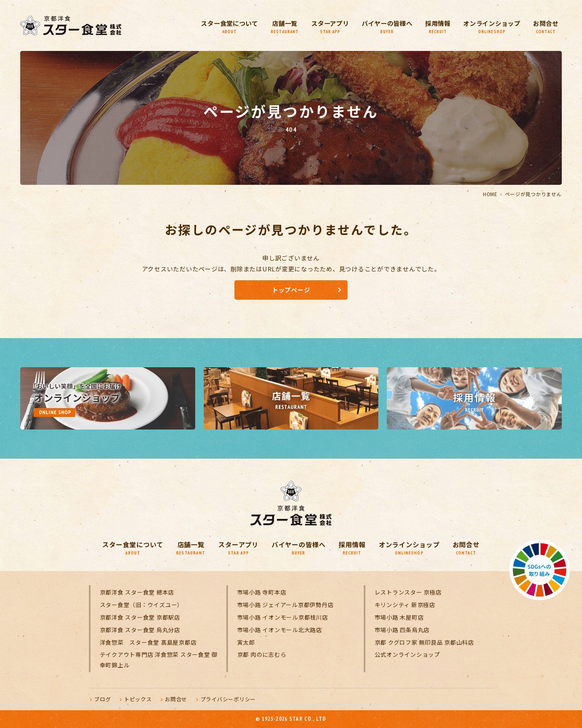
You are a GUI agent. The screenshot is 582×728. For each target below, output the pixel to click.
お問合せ (545, 26)
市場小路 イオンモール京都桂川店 (283, 617)
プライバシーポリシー (228, 699)
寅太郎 (246, 642)
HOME (490, 194)
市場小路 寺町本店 (262, 592)
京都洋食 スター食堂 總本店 (137, 592)
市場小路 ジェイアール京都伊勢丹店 (286, 605)
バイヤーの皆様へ (377, 26)
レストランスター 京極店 (408, 592)
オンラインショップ (488, 26)
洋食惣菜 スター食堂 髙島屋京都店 (148, 642)
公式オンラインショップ (407, 654)
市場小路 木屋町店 (399, 617)
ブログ (102, 699)
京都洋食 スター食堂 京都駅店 (140, 617)
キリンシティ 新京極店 (405, 605)
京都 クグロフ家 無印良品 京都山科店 (424, 642)
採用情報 (431, 26)
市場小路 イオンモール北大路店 (280, 630)
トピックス (138, 699)
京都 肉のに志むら (262, 654)
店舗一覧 (270, 26)
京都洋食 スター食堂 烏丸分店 (140, 630)
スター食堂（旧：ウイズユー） (142, 605)
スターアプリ (317, 26)
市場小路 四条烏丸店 (402, 630)
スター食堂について (212, 26)
